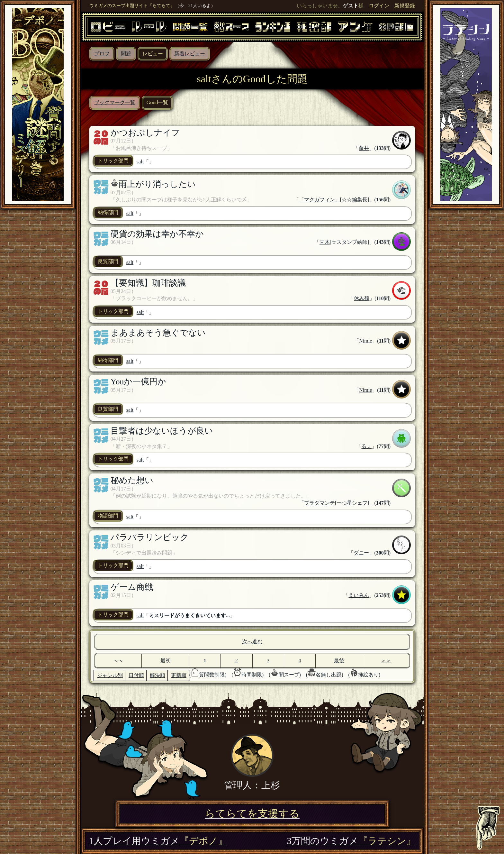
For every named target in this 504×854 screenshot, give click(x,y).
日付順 (136, 675)
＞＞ (386, 661)
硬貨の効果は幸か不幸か (157, 234)
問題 (126, 54)
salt (140, 162)
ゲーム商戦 (132, 587)
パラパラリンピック (150, 537)
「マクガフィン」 (319, 200)
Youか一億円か (139, 382)
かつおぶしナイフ (145, 133)
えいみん (359, 595)
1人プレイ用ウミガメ (158, 841)
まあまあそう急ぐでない (158, 333)
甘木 (325, 242)
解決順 (157, 675)
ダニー (361, 553)
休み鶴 (362, 298)
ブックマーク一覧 (115, 102)
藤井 (364, 148)
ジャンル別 (110, 675)
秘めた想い (132, 480)
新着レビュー (190, 54)
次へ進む (252, 642)
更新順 (179, 675)
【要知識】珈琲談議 (148, 283)
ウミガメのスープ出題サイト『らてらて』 (132, 5)
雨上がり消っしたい (157, 184)
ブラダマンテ (319, 503)
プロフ (102, 54)
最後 (339, 661)
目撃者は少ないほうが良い (162, 431)
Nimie (365, 341)
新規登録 (405, 6)
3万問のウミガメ (351, 841)
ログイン (379, 6)
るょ (366, 446)
